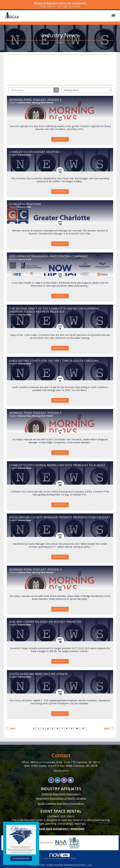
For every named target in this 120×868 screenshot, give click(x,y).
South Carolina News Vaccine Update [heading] (38, 674)
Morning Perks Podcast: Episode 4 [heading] (35, 569)
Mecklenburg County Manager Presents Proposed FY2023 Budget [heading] (60, 517)
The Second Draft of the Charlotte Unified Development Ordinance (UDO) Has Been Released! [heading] (54, 310)
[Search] (56, 90)
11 (83, 728)
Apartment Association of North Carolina (61, 798)
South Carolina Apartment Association (61, 803)
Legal (89, 865)
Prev (11, 729)
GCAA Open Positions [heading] (25, 204)
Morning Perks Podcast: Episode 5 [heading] (35, 413)
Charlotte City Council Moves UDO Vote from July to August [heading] (57, 465)
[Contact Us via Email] (71, 780)
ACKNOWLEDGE (21, 858)
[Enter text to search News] (31, 90)
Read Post (60, 139)
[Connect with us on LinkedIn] (58, 780)
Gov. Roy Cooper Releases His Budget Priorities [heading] (45, 622)
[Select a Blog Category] (86, 90)
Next (109, 729)
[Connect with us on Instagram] (64, 780)
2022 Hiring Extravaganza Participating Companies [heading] (49, 256)
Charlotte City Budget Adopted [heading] (34, 152)
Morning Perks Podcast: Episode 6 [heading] (35, 100)
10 (77, 728)
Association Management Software (60, 856)
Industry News (25, 103)
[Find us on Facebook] (51, 780)
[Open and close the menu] (69, 15)
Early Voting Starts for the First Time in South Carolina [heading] (54, 361)
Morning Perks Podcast (43, 103)
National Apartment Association (61, 794)
